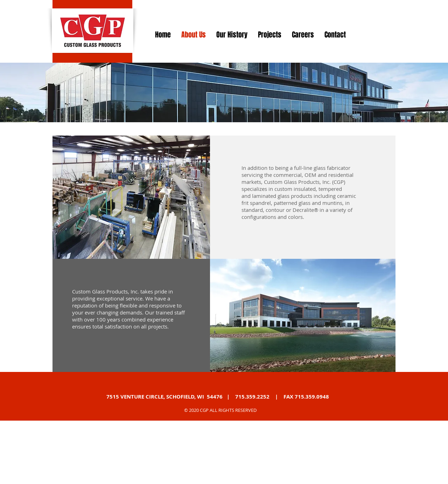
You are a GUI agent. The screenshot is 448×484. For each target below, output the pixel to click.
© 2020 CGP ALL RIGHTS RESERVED (220, 410)
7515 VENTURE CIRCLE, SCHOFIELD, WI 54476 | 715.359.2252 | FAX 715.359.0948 (218, 397)
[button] (131, 197)
